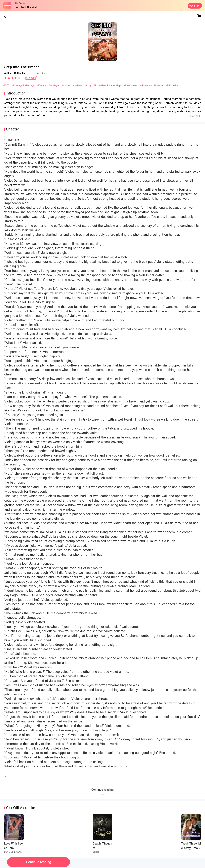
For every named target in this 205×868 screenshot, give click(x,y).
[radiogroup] (12, 78)
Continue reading (39, 862)
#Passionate (131, 85)
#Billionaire (172, 85)
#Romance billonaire (152, 85)
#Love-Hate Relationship (108, 85)
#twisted (78, 85)
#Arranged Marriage (24, 85)
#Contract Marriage (48, 85)
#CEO (7, 85)
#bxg (89, 85)
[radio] (6, 78)
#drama (66, 85)
